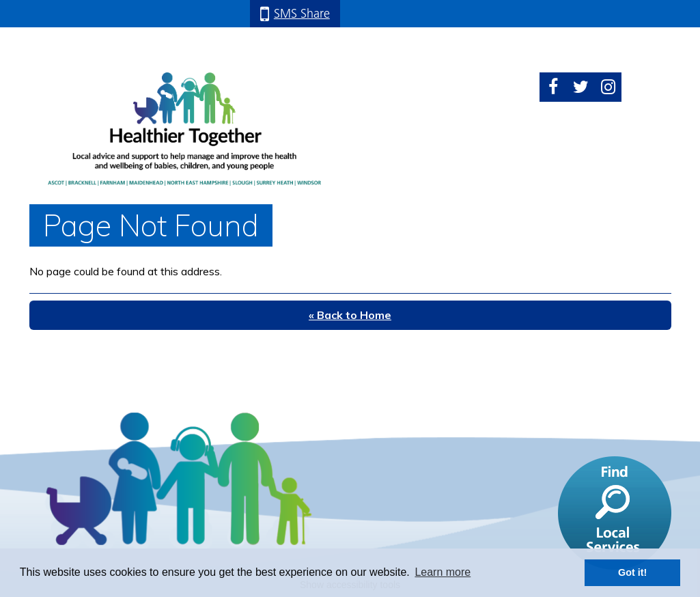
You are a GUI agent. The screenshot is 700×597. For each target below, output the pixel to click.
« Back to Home (350, 315)
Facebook (553, 87)
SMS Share (302, 13)
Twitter (580, 87)
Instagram (608, 87)
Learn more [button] (443, 572)
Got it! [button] (632, 572)
